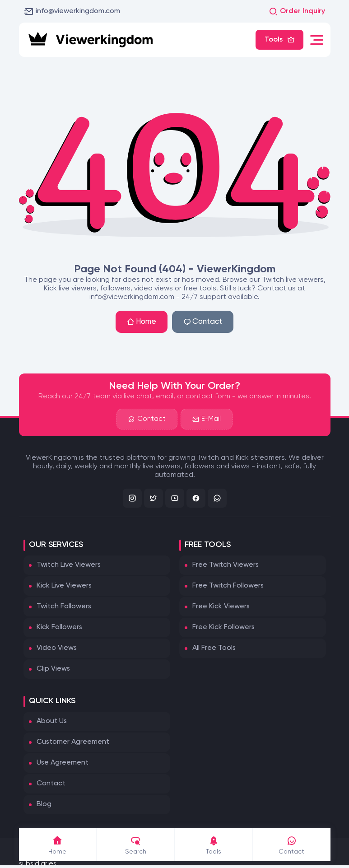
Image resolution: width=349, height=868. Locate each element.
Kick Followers (59, 627)
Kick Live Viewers (64, 586)
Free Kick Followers (223, 627)
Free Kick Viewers (221, 607)
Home (142, 322)
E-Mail (207, 419)
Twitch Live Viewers (69, 565)
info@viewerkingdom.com (72, 11)
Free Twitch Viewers (226, 565)
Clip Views (53, 669)
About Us (52, 721)
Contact (203, 322)
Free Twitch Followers (228, 586)
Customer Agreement (73, 742)
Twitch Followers (64, 607)
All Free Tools (214, 648)
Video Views (57, 648)
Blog (44, 804)
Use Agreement (63, 763)
